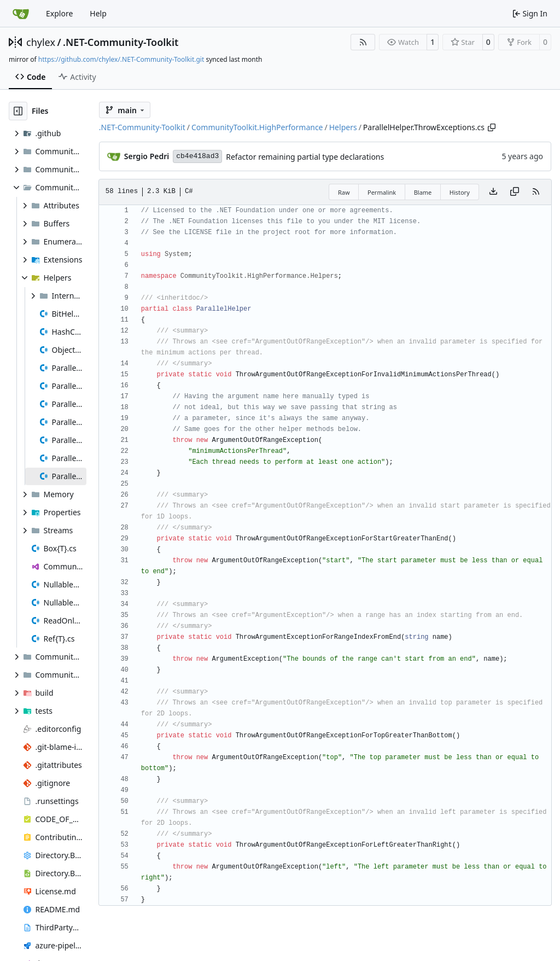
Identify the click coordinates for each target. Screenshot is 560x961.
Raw (344, 192)
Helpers (343, 127)
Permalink (382, 192)
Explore (59, 13)
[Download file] (493, 192)
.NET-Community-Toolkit (121, 42)
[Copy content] (515, 192)
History (460, 192)
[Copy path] (492, 127)
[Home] (21, 14)
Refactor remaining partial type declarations (305, 157)
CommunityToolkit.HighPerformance (257, 127)
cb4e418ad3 (197, 156)
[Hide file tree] (18, 111)
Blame (423, 192)
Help (98, 13)
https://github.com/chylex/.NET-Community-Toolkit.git (121, 59)
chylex (41, 42)
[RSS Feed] (363, 42)
